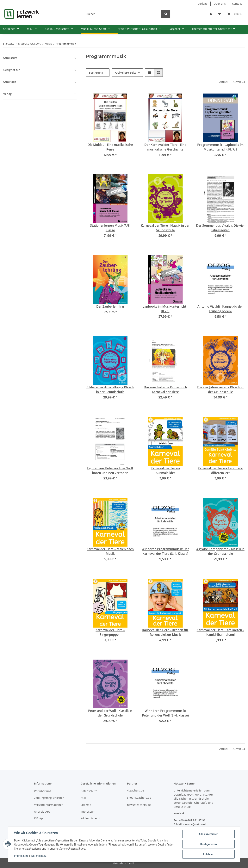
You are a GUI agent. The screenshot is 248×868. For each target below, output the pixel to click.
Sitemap (86, 805)
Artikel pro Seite (126, 73)
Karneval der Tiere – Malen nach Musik (110, 551)
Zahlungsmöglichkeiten (49, 798)
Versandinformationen (49, 805)
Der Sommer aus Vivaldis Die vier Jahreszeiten (220, 228)
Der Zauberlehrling (110, 306)
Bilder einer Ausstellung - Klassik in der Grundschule (110, 390)
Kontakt (237, 4)
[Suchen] (122, 14)
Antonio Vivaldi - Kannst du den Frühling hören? (220, 309)
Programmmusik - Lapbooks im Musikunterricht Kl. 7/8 (220, 147)
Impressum (21, 856)
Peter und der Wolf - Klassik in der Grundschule (110, 713)
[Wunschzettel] (220, 14)
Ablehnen (208, 854)
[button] (211, 14)
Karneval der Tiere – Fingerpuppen (110, 632)
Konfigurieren (208, 844)
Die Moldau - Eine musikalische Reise (110, 147)
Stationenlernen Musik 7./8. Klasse (110, 228)
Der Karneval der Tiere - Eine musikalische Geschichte (165, 147)
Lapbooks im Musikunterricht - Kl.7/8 (165, 309)
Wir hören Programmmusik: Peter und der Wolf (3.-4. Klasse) (165, 713)
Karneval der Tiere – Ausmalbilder (165, 471)
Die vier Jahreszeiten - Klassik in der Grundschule (220, 390)
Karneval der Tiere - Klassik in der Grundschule (165, 228)
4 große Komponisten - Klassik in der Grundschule (220, 551)
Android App (42, 812)
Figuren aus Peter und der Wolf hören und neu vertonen (110, 471)
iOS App (39, 818)
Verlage (203, 4)
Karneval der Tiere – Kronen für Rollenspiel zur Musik (165, 632)
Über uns (220, 4)
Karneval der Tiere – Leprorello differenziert (220, 471)
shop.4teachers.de (139, 798)
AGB (83, 798)
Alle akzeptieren (208, 834)
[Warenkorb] (234, 14)
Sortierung (96, 73)
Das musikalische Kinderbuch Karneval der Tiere (165, 390)
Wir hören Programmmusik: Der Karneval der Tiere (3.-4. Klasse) (165, 551)
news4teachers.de (139, 805)
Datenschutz (39, 856)
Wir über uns (43, 791)
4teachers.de (136, 790)
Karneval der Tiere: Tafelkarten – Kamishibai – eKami (220, 632)
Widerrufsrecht (90, 818)
